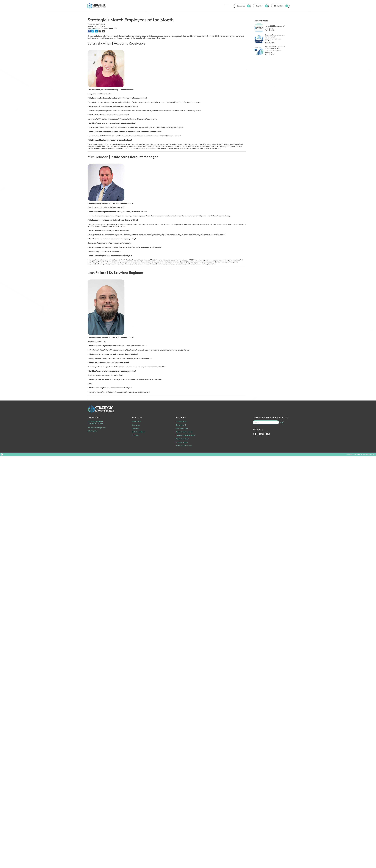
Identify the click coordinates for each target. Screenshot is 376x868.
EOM (116, 28)
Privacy (363, 454)
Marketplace (282, 6)
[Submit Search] (282, 422)
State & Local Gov (138, 432)
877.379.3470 (93, 431)
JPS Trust (135, 435)
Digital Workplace (182, 439)
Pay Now (262, 6)
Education (135, 428)
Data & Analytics (182, 428)
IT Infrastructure (182, 442)
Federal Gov (136, 421)
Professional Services (184, 446)
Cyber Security (181, 425)
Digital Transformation (184, 432)
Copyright (356, 454)
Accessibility (371, 454)
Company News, (107, 28)
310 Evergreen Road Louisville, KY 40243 (95, 422)
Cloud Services (181, 421)
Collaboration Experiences (186, 435)
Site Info (349, 454)
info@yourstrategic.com (97, 428)
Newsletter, (96, 28)
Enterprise (136, 425)
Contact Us (244, 6)
